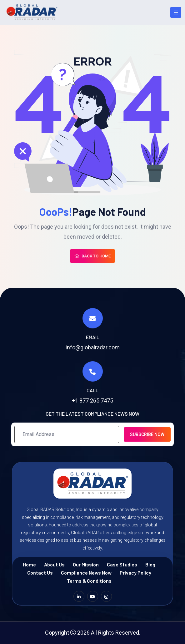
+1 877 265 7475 (92, 401)
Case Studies (122, 564)
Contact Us (40, 573)
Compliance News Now (86, 573)
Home (29, 564)
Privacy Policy (135, 573)
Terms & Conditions (89, 581)
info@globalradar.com (93, 347)
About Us (54, 564)
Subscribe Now (147, 434)
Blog (150, 564)
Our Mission (86, 564)
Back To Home (92, 256)
